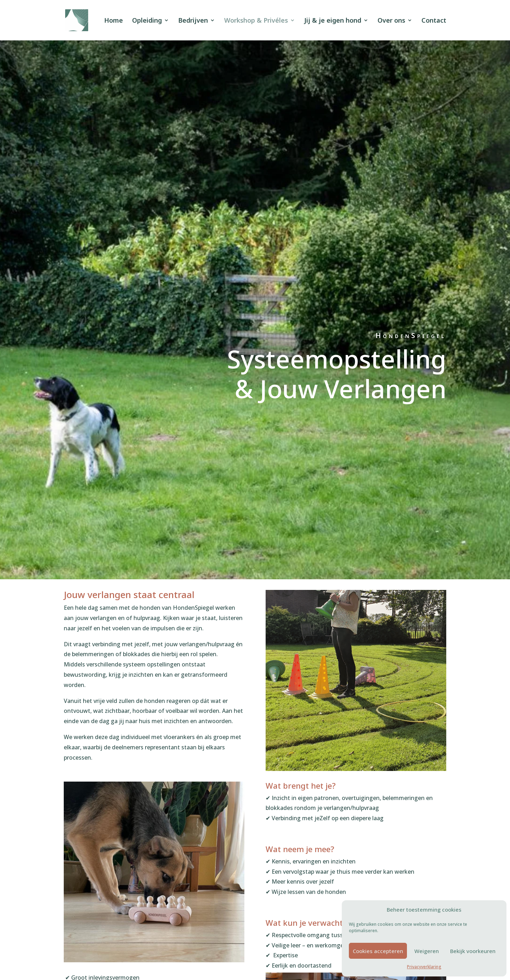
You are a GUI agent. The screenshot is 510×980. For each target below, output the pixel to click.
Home (114, 21)
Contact (434, 21)
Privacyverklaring (424, 967)
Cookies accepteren (378, 951)
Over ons (391, 21)
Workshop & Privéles (256, 21)
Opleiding (147, 21)
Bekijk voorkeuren (473, 951)
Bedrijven (193, 21)
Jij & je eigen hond (333, 21)
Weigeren (427, 951)
